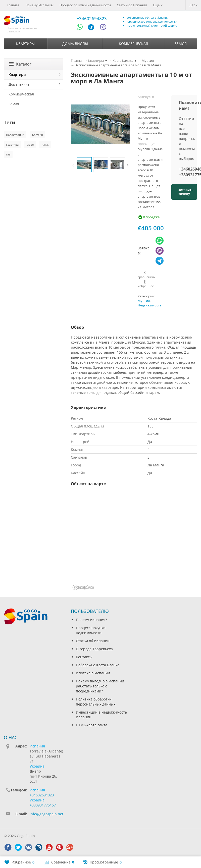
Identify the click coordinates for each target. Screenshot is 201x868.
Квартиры (25, 44)
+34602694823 (92, 18)
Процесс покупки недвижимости (85, 5)
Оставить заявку (186, 192)
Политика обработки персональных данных (96, 702)
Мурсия (144, 301)
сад (8, 154)
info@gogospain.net (46, 814)
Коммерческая (133, 44)
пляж (45, 145)
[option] (84, 165)
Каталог (20, 64)
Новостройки (15, 135)
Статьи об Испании (132, 5)
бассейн (38, 135)
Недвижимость (150, 305)
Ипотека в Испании (93, 673)
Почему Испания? (39, 5)
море (30, 145)
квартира (12, 145)
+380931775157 (43, 805)
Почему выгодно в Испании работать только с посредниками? (100, 686)
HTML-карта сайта (92, 725)
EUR (193, 5)
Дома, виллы (75, 44)
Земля (181, 44)
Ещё (158, 5)
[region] (134, 541)
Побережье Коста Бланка (98, 665)
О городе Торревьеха (94, 649)
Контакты (84, 657)
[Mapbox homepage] (83, 587)
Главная (13, 5)
